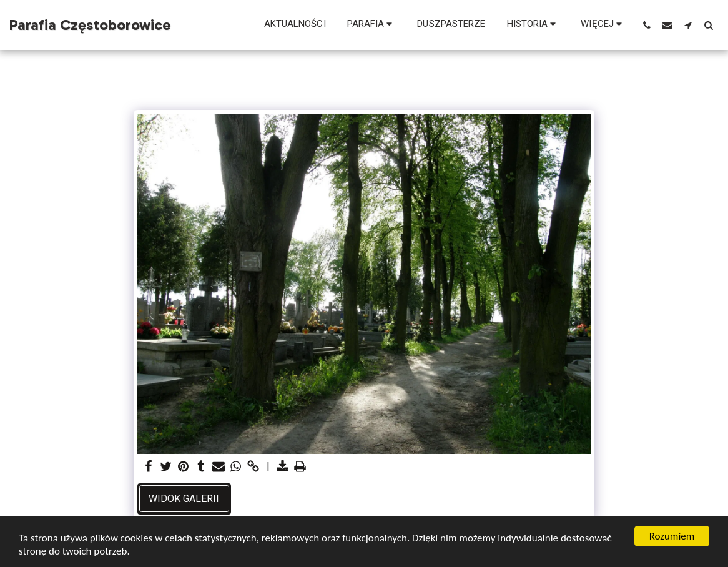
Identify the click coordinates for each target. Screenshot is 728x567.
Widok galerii (184, 499)
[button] (372, 25)
